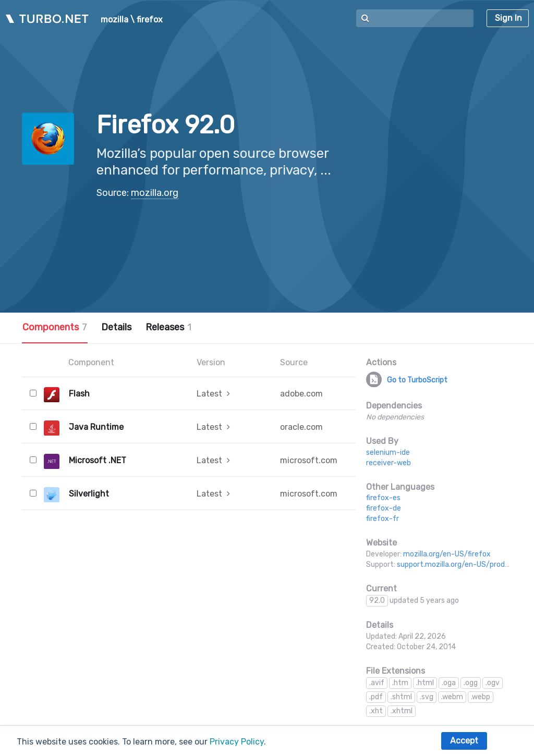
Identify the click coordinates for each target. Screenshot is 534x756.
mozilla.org (155, 193)
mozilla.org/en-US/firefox (447, 554)
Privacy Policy (237, 742)
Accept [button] (464, 741)
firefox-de (384, 508)
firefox (150, 20)
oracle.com (301, 427)
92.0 (377, 600)
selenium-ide (388, 453)
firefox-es (383, 498)
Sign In (508, 18)
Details (116, 327)
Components (55, 327)
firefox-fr (383, 519)
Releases (168, 327)
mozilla (114, 20)
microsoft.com (309, 460)
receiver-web (389, 463)
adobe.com (301, 394)
